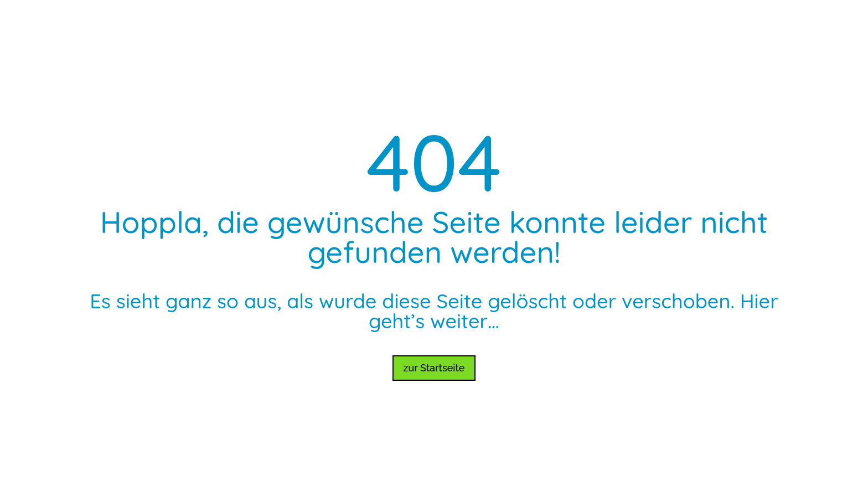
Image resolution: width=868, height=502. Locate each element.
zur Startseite (434, 368)
